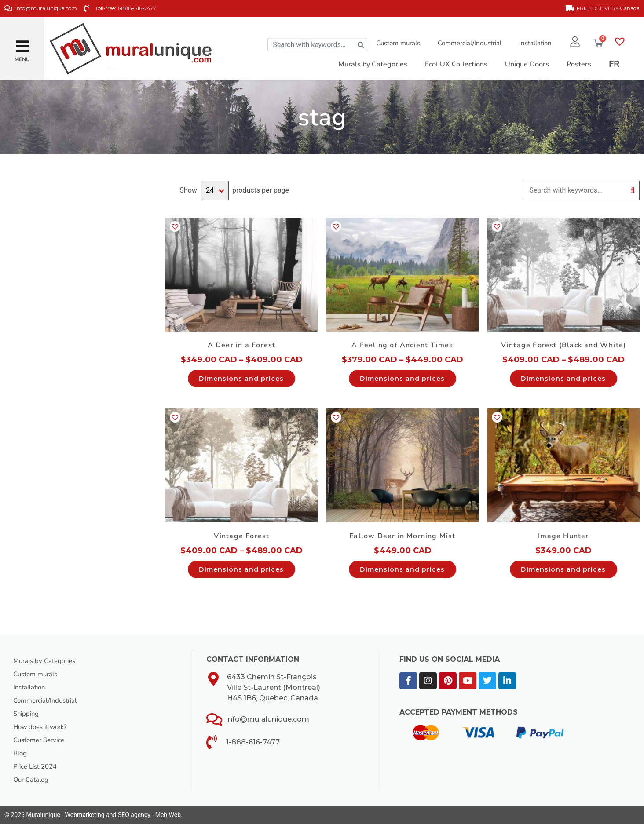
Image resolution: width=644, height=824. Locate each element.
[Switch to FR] (614, 64)
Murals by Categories (47, 661)
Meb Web (168, 815)
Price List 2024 (38, 766)
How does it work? (43, 727)
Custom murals (395, 43)
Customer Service (42, 740)
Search (633, 190)
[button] (22, 43)
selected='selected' (215, 190)
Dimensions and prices (241, 379)
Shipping (27, 714)
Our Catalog (32, 780)
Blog (21, 753)
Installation (533, 43)
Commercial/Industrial (467, 43)
